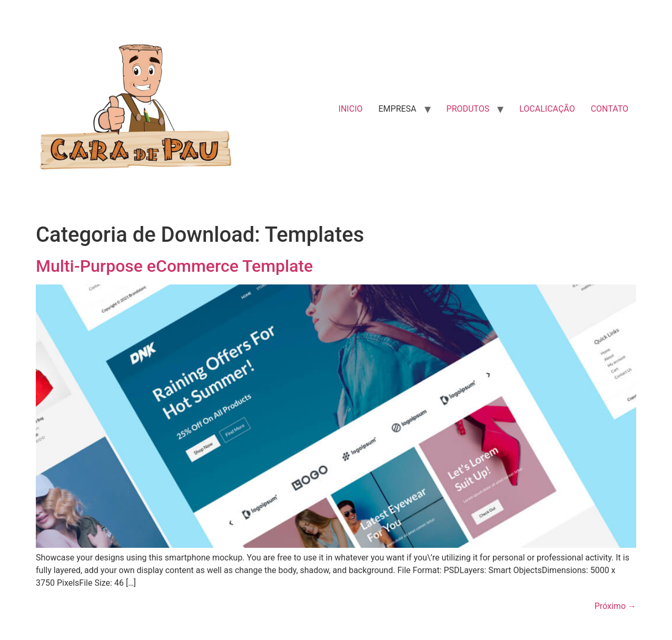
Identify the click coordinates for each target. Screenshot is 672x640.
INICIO (351, 109)
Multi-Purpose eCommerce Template (174, 266)
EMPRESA (397, 109)
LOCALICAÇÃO (547, 109)
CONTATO (610, 109)
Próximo (615, 606)
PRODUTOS (468, 109)
